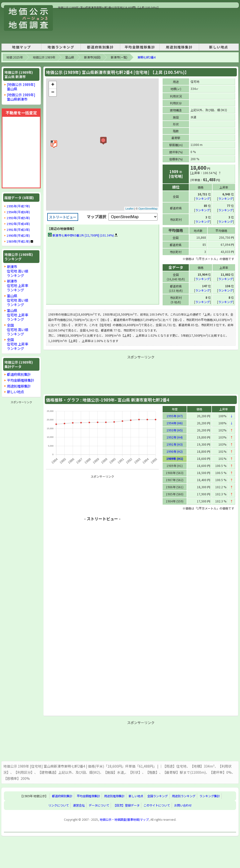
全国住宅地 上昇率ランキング (18, 344)
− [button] (53, 93)
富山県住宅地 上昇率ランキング (18, 315)
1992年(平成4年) (18, 224)
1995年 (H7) (175, 416)
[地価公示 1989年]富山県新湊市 (21, 97)
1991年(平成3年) (18, 230)
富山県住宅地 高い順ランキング (18, 300)
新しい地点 (219, 47)
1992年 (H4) (175, 437)
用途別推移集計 (179, 47)
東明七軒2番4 (146, 57)
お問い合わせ (183, 805)
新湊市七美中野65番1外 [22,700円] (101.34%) (81, 235)
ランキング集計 (210, 796)
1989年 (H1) (175, 458)
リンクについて (59, 805)
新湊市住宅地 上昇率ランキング (18, 285)
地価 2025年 (15, 57)
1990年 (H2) (175, 451)
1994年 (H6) (175, 423)
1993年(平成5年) (18, 218)
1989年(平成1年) (18, 241)
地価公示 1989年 (44, 57)
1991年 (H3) (175, 444)
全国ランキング (157, 796)
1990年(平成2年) (18, 236)
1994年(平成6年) (18, 212)
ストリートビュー (63, 217)
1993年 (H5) (175, 430)
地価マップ (22, 47)
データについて (99, 805)
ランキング (203, 198)
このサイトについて (157, 805)
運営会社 (79, 805)
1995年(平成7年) (18, 206)
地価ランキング (61, 47)
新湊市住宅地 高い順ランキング (18, 271)
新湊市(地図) (92, 57)
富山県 (70, 57)
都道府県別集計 (100, 47)
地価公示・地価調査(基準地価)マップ (124, 819)
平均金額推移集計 (140, 47)
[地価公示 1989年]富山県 (21, 87)
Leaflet (129, 209)
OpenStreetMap (148, 209)
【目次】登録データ (126, 805)
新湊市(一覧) (119, 57)
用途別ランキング (184, 796)
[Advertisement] (75, 25)
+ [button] (53, 85)
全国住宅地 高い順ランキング (18, 329)
